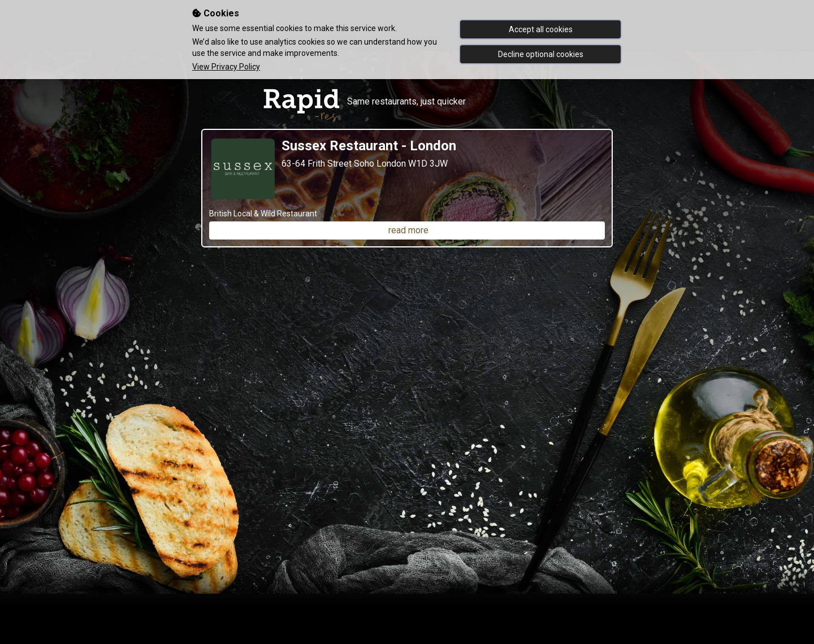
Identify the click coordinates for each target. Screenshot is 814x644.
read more (408, 230)
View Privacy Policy (226, 67)
